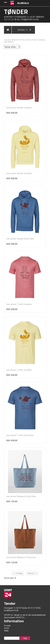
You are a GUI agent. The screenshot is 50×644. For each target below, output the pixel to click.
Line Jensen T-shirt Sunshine (19, 370)
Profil (6, 628)
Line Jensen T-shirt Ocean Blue (20, 435)
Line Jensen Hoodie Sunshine (19, 173)
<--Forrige (18, 573)
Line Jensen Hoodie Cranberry (19, 108)
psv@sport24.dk (30, 19)
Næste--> (32, 573)
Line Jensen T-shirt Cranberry (19, 304)
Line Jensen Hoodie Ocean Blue (20, 239)
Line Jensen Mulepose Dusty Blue (21, 496)
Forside (7, 40)
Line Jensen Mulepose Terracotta (21, 557)
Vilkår (6, 631)
